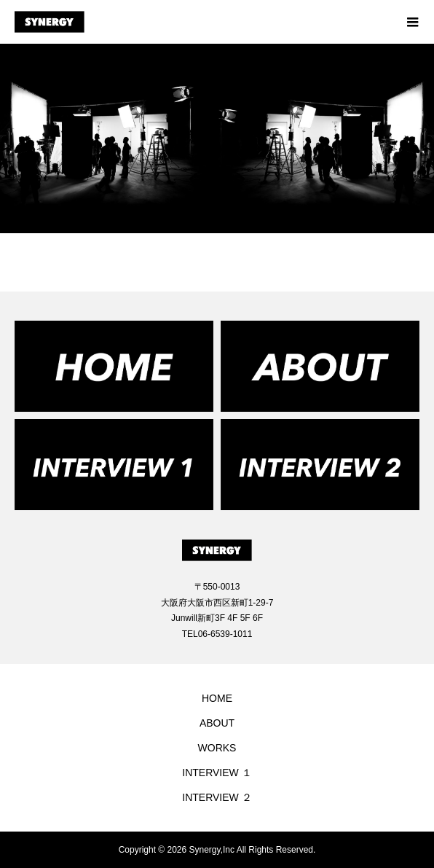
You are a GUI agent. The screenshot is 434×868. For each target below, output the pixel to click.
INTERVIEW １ (217, 773)
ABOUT (217, 723)
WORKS (217, 748)
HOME (217, 698)
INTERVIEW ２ (217, 797)
